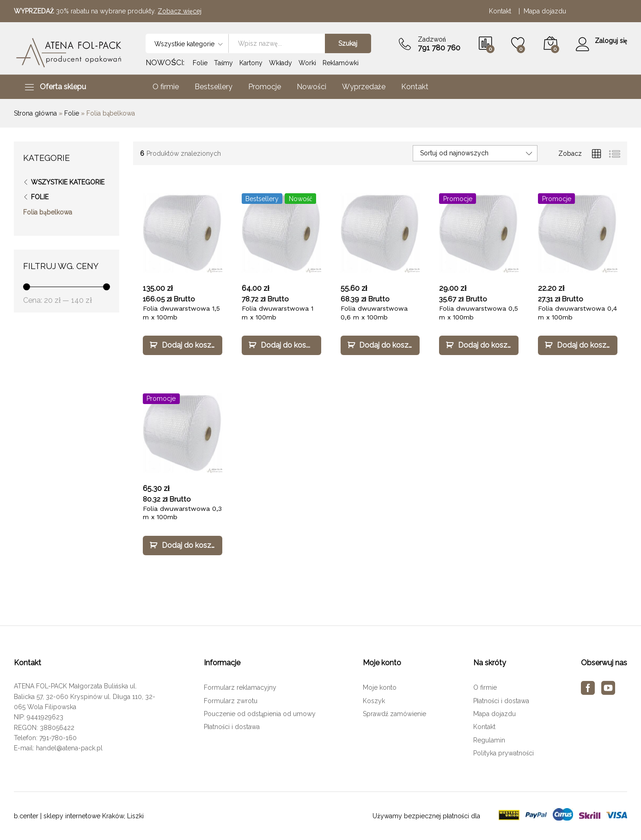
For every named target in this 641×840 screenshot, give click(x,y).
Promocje (265, 87)
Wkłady (281, 63)
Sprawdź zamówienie (394, 714)
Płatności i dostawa (232, 727)
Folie (200, 63)
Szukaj (347, 43)
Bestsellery (214, 87)
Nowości (311, 87)
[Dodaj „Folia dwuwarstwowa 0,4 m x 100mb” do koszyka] (578, 345)
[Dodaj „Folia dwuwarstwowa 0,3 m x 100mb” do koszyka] (183, 546)
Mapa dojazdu (545, 11)
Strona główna (35, 113)
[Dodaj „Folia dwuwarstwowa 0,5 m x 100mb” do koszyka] (479, 345)
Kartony (251, 63)
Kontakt (502, 11)
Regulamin (489, 740)
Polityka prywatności (504, 753)
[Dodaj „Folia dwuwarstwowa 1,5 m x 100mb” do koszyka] (183, 345)
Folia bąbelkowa (48, 212)
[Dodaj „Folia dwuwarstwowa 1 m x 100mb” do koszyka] (281, 345)
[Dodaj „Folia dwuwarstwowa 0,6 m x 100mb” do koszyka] (380, 345)
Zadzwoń (431, 39)
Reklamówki (341, 63)
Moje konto (380, 687)
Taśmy (223, 63)
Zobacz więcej (179, 11)
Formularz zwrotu (231, 701)
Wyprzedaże (364, 87)
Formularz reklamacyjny (240, 687)
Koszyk (374, 701)
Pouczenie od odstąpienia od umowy (260, 714)
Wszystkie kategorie (68, 182)
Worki (307, 63)
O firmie (166, 87)
